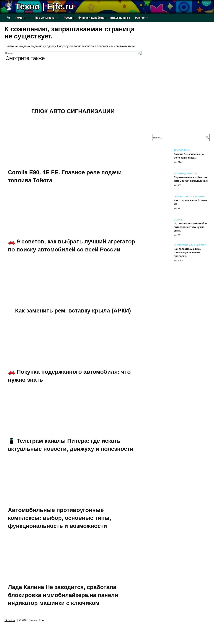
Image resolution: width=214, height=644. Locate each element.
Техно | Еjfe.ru (44, 6)
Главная (8, 18)
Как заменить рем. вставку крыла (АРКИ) (73, 311)
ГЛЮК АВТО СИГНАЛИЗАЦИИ (73, 111)
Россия (69, 18)
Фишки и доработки (92, 18)
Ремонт (21, 18)
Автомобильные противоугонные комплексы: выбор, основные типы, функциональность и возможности (60, 518)
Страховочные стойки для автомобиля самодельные (191, 179)
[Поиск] (139, 53)
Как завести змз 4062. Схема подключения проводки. (187, 253)
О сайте (10, 620)
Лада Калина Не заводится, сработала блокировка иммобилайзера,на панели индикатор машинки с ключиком (63, 595)
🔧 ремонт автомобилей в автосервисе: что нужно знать (190, 227)
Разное (140, 18)
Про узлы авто (45, 18)
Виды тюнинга (120, 18)
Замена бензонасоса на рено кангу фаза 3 (189, 156)
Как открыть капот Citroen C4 (190, 202)
